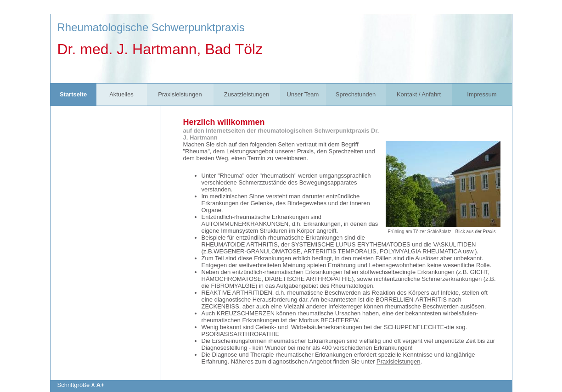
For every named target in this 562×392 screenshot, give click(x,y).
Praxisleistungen (180, 94)
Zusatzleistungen (247, 94)
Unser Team (303, 94)
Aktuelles (121, 94)
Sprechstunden (356, 94)
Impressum (482, 94)
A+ (100, 385)
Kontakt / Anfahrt (419, 94)
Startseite (73, 94)
